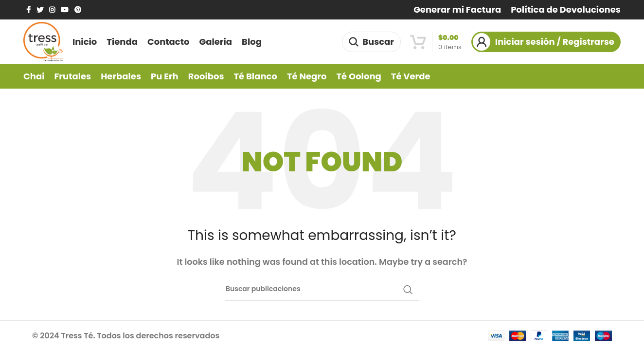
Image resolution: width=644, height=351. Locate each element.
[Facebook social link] (28, 10)
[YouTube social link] (65, 10)
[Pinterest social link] (78, 10)
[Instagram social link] (52, 10)
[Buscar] (371, 42)
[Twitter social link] (40, 10)
